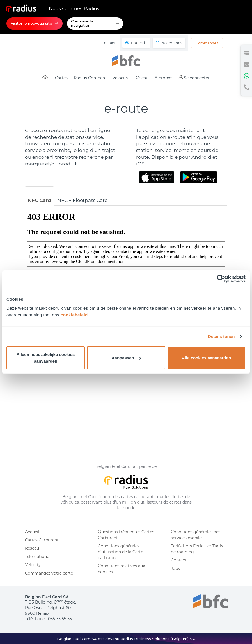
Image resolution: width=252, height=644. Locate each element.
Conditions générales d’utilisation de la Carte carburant (121, 552)
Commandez (207, 43)
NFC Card (39, 200)
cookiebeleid (74, 315)
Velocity (33, 565)
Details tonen (221, 336)
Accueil (32, 532)
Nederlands (172, 43)
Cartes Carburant (42, 540)
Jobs (175, 568)
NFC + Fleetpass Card (83, 200)
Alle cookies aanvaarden (206, 358)
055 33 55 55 (60, 619)
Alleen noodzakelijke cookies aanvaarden (46, 358)
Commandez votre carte (49, 573)
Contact (108, 43)
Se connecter (197, 78)
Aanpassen (126, 358)
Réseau (32, 548)
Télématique (37, 557)
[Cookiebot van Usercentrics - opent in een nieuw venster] (221, 279)
